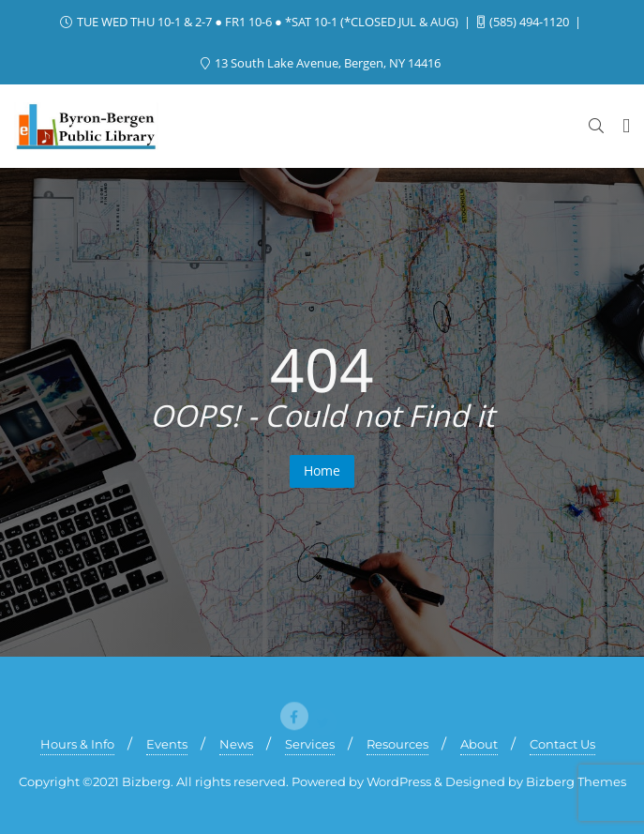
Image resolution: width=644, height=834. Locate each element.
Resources (397, 744)
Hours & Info (77, 744)
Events (167, 744)
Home (322, 470)
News (236, 744)
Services (310, 744)
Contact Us (562, 744)
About (479, 744)
